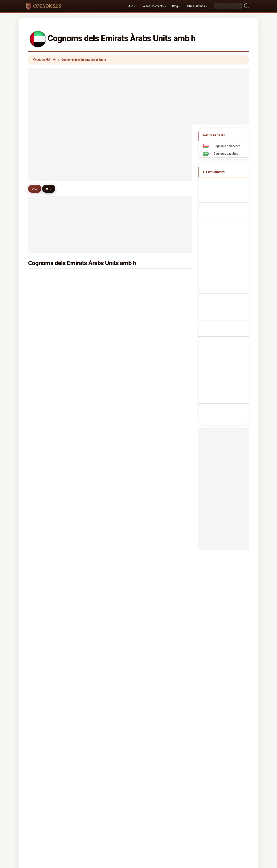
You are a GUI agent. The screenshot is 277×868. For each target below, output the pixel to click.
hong (98, 504)
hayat (43, 336)
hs (40, 494)
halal (42, 602)
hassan (100, 277)
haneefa (100, 415)
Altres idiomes (196, 6)
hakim (155, 296)
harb (153, 514)
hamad (155, 336)
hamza (155, 346)
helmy (99, 592)
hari (153, 435)
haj (152, 592)
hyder (98, 375)
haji (153, 365)
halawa (44, 425)
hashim (44, 454)
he (96, 523)
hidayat (100, 474)
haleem (44, 543)
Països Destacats (153, 6)
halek (154, 563)
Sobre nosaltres (111, 825)
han (41, 375)
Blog (175, 6)
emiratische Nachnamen (219, 216)
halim (154, 355)
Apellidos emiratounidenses (222, 185)
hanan (43, 573)
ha (96, 425)
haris (154, 326)
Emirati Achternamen (227, 256)
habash (100, 583)
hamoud (44, 415)
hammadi (45, 474)
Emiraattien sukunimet (227, 279)
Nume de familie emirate (222, 296)
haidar (99, 385)
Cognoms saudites (225, 154)
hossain (156, 306)
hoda (42, 553)
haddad (100, 395)
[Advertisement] (138, 96)
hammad (101, 336)
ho (152, 385)
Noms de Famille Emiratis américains (223, 204)
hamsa (155, 583)
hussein (100, 286)
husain (43, 316)
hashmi (100, 326)
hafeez (99, 355)
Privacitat (195, 825)
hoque (99, 464)
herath (99, 553)
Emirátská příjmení (225, 264)
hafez (43, 435)
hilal (42, 365)
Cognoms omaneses (227, 146)
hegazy (100, 573)
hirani (154, 573)
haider (99, 306)
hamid (155, 316)
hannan (155, 553)
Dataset (175, 825)
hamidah (45, 514)
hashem (156, 405)
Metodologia (84, 825)
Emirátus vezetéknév (226, 286)
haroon (99, 405)
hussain (44, 277)
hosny (154, 474)
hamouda (45, 583)
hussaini (100, 563)
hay (153, 523)
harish (155, 484)
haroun (155, 425)
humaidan (157, 444)
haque (43, 346)
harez (98, 514)
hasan (43, 296)
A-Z (131, 6)
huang (43, 444)
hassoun (156, 464)
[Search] (228, 6)
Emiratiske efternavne (227, 271)
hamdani (156, 395)
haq (97, 346)
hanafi (155, 277)
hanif (98, 316)
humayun (45, 523)
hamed (99, 365)
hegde (155, 375)
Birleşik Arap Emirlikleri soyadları (227, 315)
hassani (100, 533)
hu (96, 444)
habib (98, 296)
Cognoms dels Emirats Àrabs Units (84, 60)
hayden (44, 385)
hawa (98, 435)
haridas (44, 395)
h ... (52, 189)
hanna (99, 494)
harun (99, 543)
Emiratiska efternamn (227, 306)
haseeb (44, 484)
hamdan (44, 326)
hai (152, 533)
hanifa (43, 504)
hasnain (44, 533)
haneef (44, 405)
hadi (42, 306)
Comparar (156, 825)
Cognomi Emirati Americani (222, 227)
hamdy (99, 454)
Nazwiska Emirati (224, 249)
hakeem (100, 484)
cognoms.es (138, 809)
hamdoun (45, 355)
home (154, 415)
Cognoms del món (45, 60)
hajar (42, 286)
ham (153, 543)
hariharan (157, 454)
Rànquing (135, 825)
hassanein (46, 592)
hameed (156, 286)
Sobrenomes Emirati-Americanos (225, 239)
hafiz (42, 464)
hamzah (44, 563)
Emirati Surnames (224, 195)
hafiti (154, 504)
